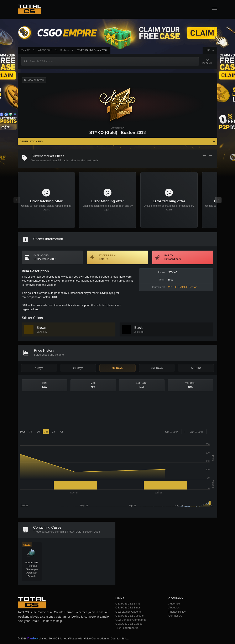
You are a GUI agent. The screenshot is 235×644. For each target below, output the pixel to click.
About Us (174, 608)
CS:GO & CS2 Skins (128, 604)
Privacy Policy (177, 612)
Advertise (174, 604)
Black (139, 328)
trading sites (69, 160)
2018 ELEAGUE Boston (183, 287)
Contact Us (175, 616)
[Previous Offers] (205, 156)
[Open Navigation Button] (215, 9)
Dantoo (33, 639)
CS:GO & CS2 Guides (129, 624)
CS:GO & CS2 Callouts (130, 616)
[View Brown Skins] (29, 329)
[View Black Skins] (127, 329)
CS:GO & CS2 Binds (128, 608)
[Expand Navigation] (207, 61)
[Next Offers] (211, 156)
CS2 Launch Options (128, 612)
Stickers (64, 50)
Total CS (26, 50)
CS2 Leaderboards (127, 628)
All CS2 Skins (45, 50)
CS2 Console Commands (131, 620)
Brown (41, 328)
